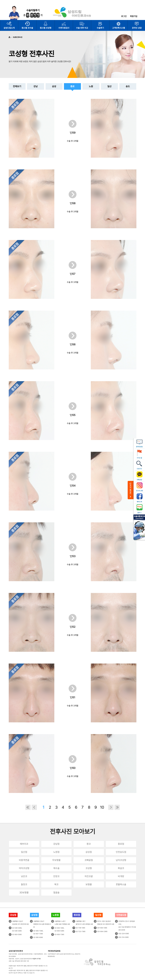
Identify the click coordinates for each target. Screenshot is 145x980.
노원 (91, 86)
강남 (36, 86)
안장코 (56, 876)
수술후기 (100, 28)
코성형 (89, 868)
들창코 (24, 884)
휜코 (89, 844)
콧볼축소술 (121, 884)
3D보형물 (24, 892)
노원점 (56, 852)
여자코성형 (24, 868)
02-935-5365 (59, 931)
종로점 (121, 844)
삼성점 (89, 852)
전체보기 (17, 86)
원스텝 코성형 (46, 28)
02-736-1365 (80, 928)
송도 (128, 86)
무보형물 (56, 860)
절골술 (56, 892)
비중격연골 (24, 860)
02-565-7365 (38, 931)
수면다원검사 (64, 28)
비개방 (121, 876)
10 (102, 807)
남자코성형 (121, 860)
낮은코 (24, 876)
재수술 (56, 868)
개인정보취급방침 (54, 951)
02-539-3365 (17, 931)
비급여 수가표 (37, 959)
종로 (72, 86)
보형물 (89, 884)
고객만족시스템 (119, 28)
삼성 (54, 86)
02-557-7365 (38, 934)
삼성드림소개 (9, 28)
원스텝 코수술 (27, 28)
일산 (109, 86)
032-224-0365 (124, 934)
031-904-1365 (102, 928)
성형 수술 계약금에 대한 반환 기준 (19, 961)
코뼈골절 (89, 860)
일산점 (24, 852)
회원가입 (134, 16)
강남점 (56, 844)
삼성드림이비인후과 (16, 951)
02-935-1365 (59, 928)
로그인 (124, 16)
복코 (56, 884)
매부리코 (24, 844)
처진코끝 (89, 876)
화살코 (121, 868)
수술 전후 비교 (82, 28)
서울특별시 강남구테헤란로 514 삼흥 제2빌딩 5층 (42, 924)
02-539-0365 (17, 928)
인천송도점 (121, 852)
